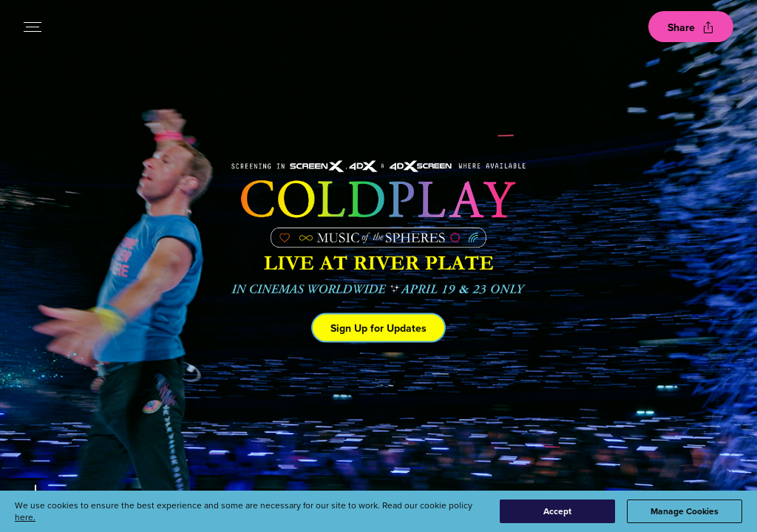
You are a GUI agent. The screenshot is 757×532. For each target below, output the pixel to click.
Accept (557, 511)
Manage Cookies (685, 511)
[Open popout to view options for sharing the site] (691, 27)
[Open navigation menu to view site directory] (33, 27)
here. (25, 517)
